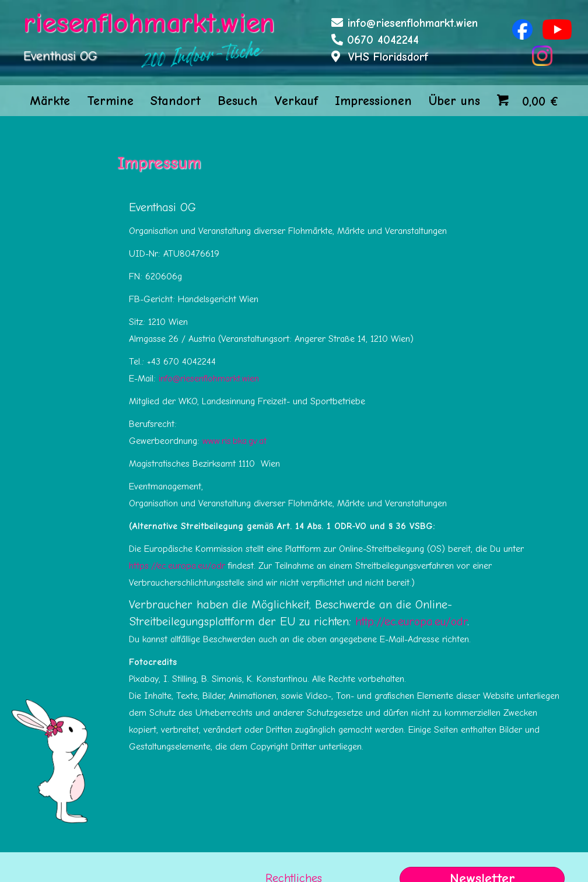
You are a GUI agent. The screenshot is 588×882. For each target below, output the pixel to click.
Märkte (50, 101)
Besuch (237, 101)
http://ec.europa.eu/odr (411, 622)
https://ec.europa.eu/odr (177, 566)
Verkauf (296, 101)
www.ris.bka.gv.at (235, 441)
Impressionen (373, 101)
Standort (176, 101)
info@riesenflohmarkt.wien (412, 23)
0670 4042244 (383, 40)
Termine (110, 101)
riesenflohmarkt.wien (149, 23)
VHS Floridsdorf (388, 57)
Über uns (454, 101)
